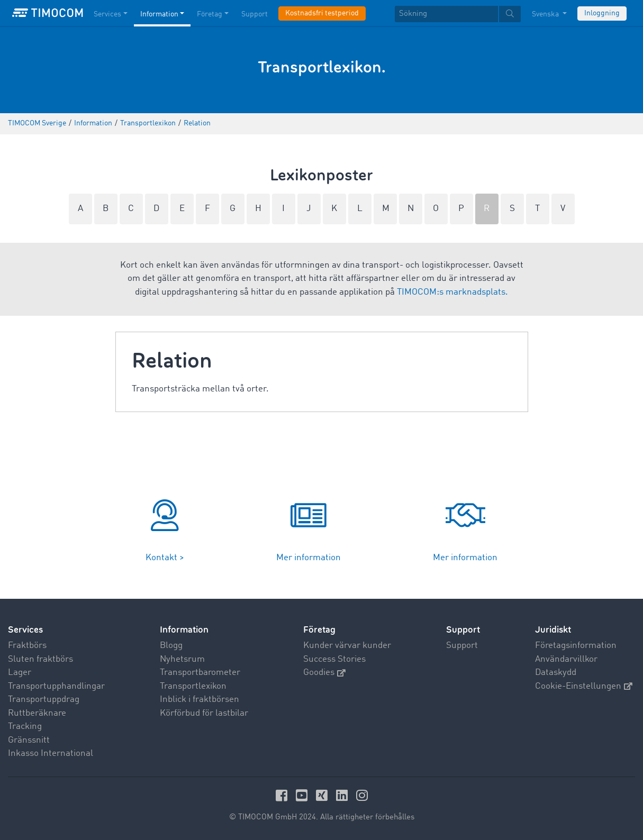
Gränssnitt (29, 740)
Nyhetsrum (182, 659)
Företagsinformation (576, 646)
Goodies (324, 673)
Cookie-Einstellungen (584, 686)
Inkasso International (51, 754)
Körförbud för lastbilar (204, 713)
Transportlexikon (193, 686)
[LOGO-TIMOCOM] (48, 13)
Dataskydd (556, 673)
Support (462, 646)
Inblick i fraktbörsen (200, 700)
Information (184, 630)
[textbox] (458, 14)
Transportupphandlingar (56, 686)
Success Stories (334, 659)
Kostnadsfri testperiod (322, 13)
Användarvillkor (566, 659)
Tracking (25, 727)
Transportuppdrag (44, 700)
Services (25, 630)
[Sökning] (446, 14)
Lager (20, 673)
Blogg (171, 646)
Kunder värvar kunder (347, 646)
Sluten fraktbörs (40, 659)
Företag (319, 630)
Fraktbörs (27, 646)
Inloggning (602, 13)
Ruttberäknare (37, 713)
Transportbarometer (200, 673)
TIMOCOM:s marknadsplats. (452, 292)
